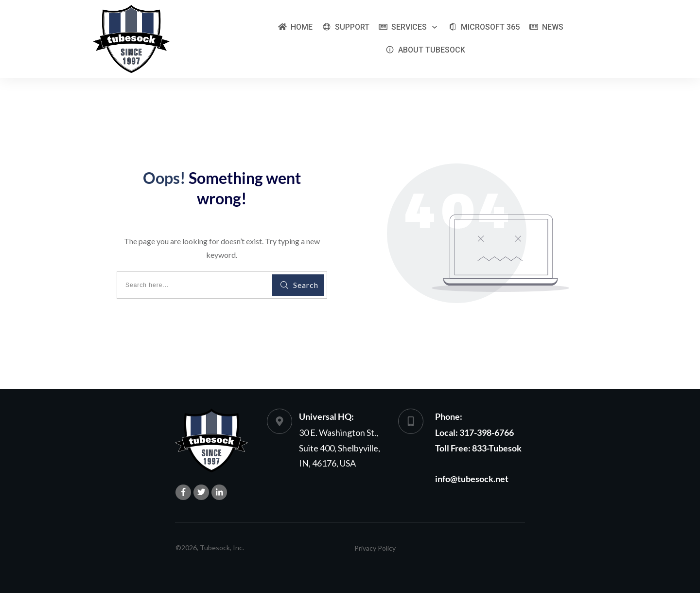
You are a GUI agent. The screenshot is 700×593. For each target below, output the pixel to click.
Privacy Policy (375, 548)
